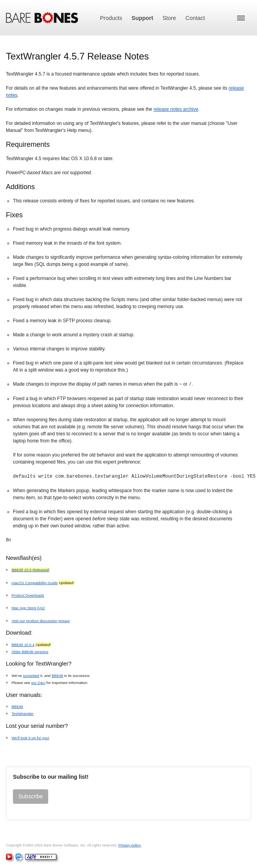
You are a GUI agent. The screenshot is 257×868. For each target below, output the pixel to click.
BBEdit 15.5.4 (23, 644)
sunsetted (31, 675)
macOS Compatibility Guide (34, 582)
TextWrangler (22, 713)
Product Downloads (28, 595)
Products (111, 18)
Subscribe (31, 796)
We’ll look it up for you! (30, 737)
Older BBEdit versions (30, 651)
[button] (241, 18)
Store (169, 18)
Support (142, 18)
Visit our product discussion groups (41, 620)
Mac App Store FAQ (28, 607)
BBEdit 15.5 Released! (30, 569)
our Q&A (38, 682)
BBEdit (57, 675)
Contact (195, 18)
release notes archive (176, 109)
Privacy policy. (130, 845)
